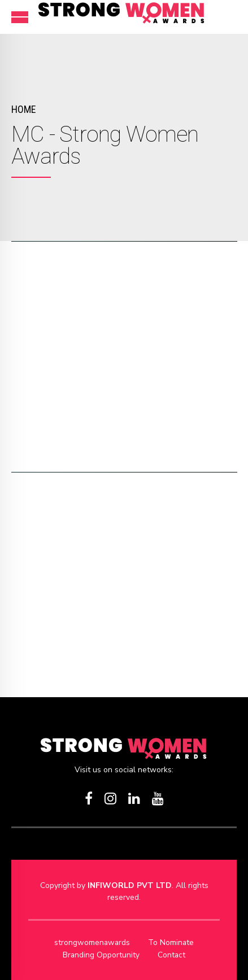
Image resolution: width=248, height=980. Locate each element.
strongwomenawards (92, 942)
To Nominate (172, 942)
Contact (172, 954)
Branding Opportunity (101, 954)
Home (23, 109)
